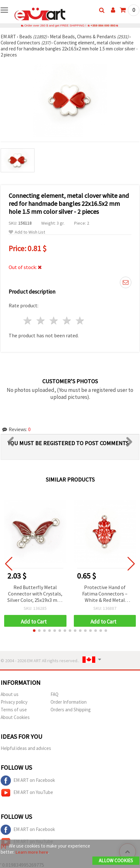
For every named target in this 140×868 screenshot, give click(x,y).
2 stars (41, 321)
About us (10, 694)
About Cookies (15, 717)
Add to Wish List (27, 232)
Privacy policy (14, 702)
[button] (34, 631)
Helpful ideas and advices (26, 748)
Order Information (69, 702)
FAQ (54, 694)
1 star (28, 321)
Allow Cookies (116, 861)
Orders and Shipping (71, 710)
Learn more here (32, 852)
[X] (3, 846)
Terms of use (14, 710)
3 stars (54, 321)
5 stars (80, 321)
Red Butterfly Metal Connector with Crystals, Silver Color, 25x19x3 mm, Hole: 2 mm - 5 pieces (35, 594)
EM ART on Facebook (28, 781)
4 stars (67, 321)
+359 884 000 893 (103, 25)
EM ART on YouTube (27, 793)
